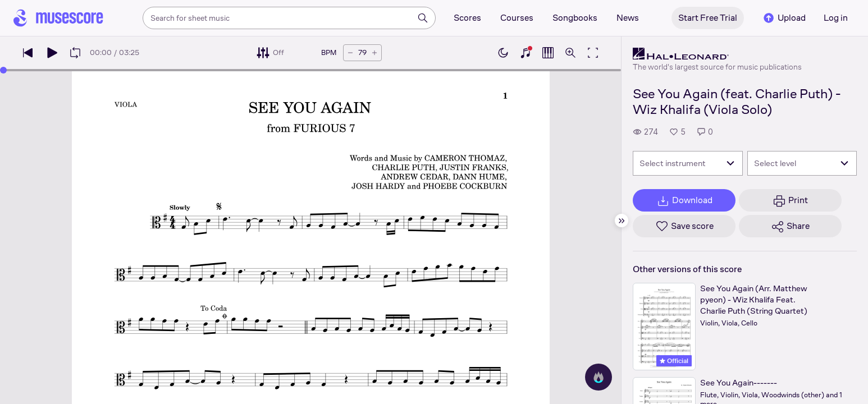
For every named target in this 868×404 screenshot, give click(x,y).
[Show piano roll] (548, 53)
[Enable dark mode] (503, 53)
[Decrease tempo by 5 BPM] (350, 53)
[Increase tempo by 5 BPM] (374, 53)
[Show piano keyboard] (526, 53)
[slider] (3, 70)
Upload (784, 18)
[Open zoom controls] (570, 53)
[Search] (423, 18)
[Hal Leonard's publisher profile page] (717, 54)
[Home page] (58, 18)
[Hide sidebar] (622, 221)
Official (674, 361)
